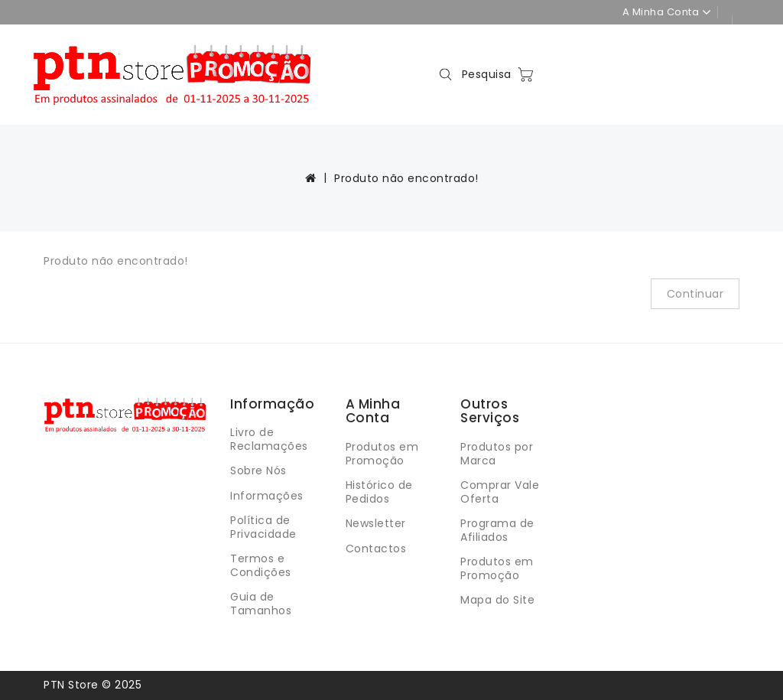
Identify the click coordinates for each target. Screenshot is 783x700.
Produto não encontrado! (406, 178)
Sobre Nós (258, 470)
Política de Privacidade (263, 527)
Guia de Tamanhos (261, 604)
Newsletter (376, 523)
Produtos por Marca (497, 454)
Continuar (695, 294)
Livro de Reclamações (269, 439)
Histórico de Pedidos (379, 492)
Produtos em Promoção (382, 454)
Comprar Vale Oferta (500, 492)
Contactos (376, 549)
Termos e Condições (261, 565)
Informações (267, 496)
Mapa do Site (497, 600)
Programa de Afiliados (497, 530)
